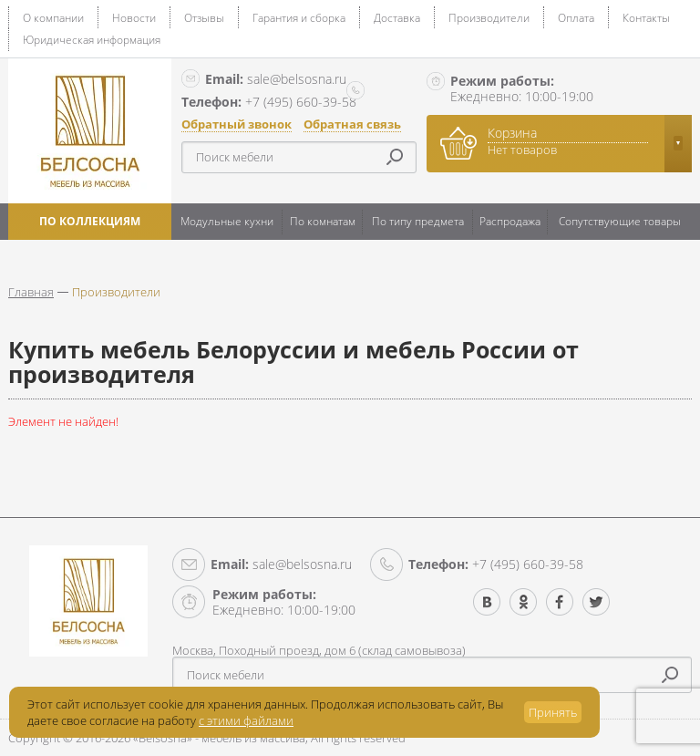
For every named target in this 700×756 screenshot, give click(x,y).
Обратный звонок (237, 124)
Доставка (397, 18)
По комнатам (323, 221)
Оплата (576, 18)
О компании (53, 18)
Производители (489, 18)
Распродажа (510, 221)
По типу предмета (418, 221)
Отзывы (204, 18)
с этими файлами (246, 720)
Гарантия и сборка (299, 18)
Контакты (646, 18)
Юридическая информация (92, 40)
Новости (134, 18)
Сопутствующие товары (620, 221)
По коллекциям (90, 221)
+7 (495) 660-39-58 (496, 564)
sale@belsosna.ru (276, 79)
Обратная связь (352, 124)
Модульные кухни (227, 221)
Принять (553, 712)
